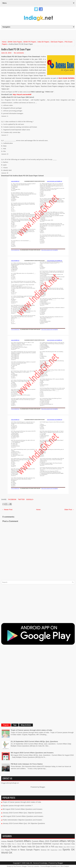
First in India (6, 844)
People (7, 850)
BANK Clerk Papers (15, 42)
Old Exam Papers (57, 42)
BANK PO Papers (30, 42)
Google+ (30, 500)
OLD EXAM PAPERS (66, 78)
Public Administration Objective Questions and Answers (22, 820)
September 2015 (56, 850)
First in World (16, 844)
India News (59, 847)
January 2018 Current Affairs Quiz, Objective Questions (22, 813)
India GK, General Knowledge (37, 863)
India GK (6, 846)
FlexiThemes (17, 866)
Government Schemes (41, 844)
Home (4, 42)
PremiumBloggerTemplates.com (50, 866)
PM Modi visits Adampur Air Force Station (27, 764)
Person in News (18, 850)
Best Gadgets (65, 866)
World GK (7, 853)
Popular (6, 725)
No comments (19, 53)
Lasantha (37, 866)
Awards (10, 841)
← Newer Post (7, 510)
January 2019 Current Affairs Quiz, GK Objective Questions (24, 823)
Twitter (21, 500)
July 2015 (66, 847)
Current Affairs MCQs (62, 841)
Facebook (12, 500)
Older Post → (69, 510)
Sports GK (69, 849)
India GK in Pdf (47, 847)
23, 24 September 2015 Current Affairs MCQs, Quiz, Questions (34, 741)
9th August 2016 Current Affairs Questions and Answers (32, 753)
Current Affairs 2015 (41, 841)
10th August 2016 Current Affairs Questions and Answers (23, 816)
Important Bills (58, 844)
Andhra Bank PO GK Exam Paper (16, 49)
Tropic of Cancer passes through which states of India (31, 730)
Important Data (69, 844)
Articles (4, 841)
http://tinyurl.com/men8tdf (22, 94)
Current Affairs (23, 841)
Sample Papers (33, 850)
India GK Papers (43, 42)
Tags (15, 725)
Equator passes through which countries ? (18, 806)
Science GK (45, 850)
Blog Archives (26, 725)
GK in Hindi (26, 844)
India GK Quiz (34, 847)
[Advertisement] (30, 35)
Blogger (42, 787)
